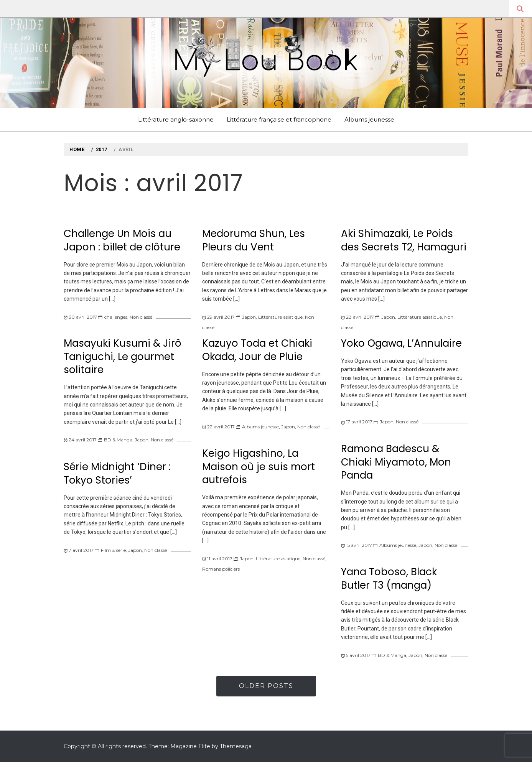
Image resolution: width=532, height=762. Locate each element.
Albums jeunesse (369, 119)
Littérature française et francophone (279, 119)
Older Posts (266, 686)
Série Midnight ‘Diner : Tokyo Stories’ (117, 473)
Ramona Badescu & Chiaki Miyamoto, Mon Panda (396, 462)
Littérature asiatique (280, 317)
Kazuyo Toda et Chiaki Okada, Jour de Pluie (257, 350)
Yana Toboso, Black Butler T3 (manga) (389, 578)
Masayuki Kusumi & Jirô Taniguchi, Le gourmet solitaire (123, 356)
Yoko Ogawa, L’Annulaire (401, 343)
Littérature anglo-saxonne (176, 119)
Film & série (113, 550)
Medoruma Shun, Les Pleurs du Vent (254, 240)
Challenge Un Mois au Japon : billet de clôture (122, 240)
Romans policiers (221, 569)
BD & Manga (118, 440)
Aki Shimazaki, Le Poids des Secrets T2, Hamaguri (404, 240)
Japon (249, 317)
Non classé (141, 317)
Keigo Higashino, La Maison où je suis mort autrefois (259, 467)
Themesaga (236, 746)
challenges (116, 317)
